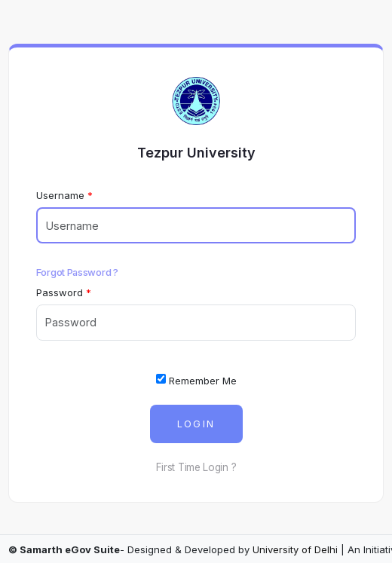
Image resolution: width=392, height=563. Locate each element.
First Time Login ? (196, 467)
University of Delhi (295, 549)
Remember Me (196, 380)
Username (60, 195)
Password (60, 292)
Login (196, 424)
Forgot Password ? (77, 272)
